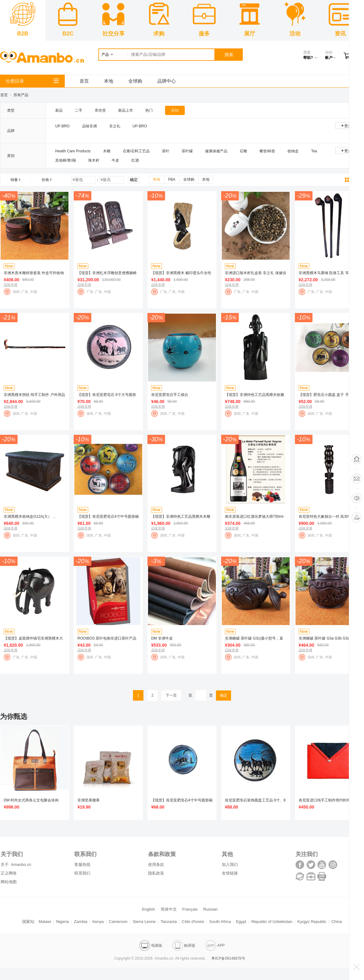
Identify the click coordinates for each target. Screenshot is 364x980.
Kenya (98, 922)
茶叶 (166, 151)
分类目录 (32, 81)
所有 (157, 179)
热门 (149, 110)
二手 (79, 110)
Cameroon (118, 922)
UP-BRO (62, 126)
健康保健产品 (216, 151)
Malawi (45, 922)
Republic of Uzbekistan (272, 922)
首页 (84, 81)
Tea (314, 151)
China (337, 922)
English (149, 909)
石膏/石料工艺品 (136, 151)
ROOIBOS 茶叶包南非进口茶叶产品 (107, 638)
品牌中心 (167, 81)
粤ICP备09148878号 (228, 958)
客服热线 (82, 865)
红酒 (135, 160)
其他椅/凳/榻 (66, 160)
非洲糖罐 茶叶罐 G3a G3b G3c (324, 638)
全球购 (135, 81)
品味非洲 (89, 126)
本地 (109, 81)
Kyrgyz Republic (312, 922)
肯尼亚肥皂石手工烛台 (170, 395)
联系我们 (82, 873)
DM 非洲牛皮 (162, 638)
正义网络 (9, 873)
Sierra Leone (144, 922)
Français (190, 909)
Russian (211, 909)
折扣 (175, 110)
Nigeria (62, 922)
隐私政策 (156, 873)
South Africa (220, 922)
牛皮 (115, 160)
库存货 (100, 110)
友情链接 (230, 873)
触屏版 (184, 945)
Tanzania (169, 922)
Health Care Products (73, 151)
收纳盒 (293, 151)
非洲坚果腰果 (89, 800)
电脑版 (151, 945)
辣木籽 (94, 160)
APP (215, 945)
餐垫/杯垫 (267, 151)
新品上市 (126, 110)
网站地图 (9, 882)
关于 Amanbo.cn (16, 865)
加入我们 (230, 865)
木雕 (107, 151)
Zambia (81, 922)
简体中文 (169, 909)
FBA (172, 179)
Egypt (241, 922)
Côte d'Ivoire (193, 922)
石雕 (243, 151)
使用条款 (156, 865)
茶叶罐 (187, 151)
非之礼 (115, 126)
